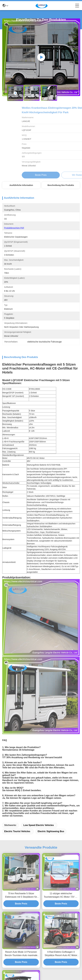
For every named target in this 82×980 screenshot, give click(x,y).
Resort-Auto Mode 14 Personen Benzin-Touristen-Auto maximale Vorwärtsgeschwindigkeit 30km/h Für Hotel (21, 798)
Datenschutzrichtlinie (37, 971)
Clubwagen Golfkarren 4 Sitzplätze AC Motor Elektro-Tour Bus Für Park (21, 857)
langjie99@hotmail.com (18, 902)
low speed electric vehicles (39, 670)
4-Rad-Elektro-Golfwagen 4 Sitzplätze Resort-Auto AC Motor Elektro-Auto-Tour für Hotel (61, 798)
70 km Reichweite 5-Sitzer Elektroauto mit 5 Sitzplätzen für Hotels (21, 740)
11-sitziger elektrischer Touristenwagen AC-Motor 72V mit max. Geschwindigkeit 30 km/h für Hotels (61, 740)
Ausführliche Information (21, 185)
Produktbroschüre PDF (14, 228)
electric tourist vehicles (17, 676)
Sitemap (51, 971)
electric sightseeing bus (51, 676)
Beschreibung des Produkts (61, 185)
